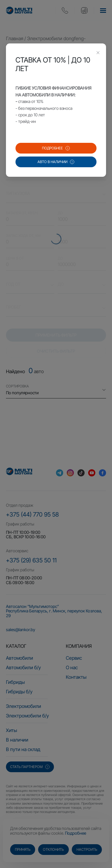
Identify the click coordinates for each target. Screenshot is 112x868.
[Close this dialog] (98, 53)
